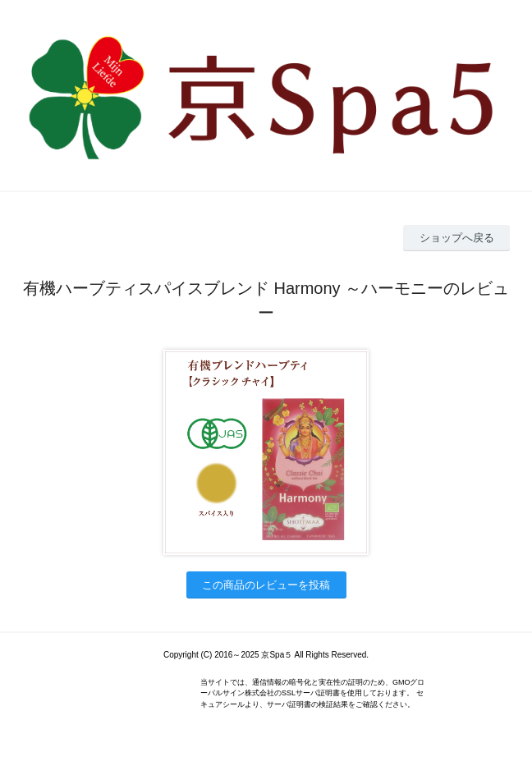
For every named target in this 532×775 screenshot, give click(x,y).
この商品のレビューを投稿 (266, 585)
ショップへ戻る (457, 238)
